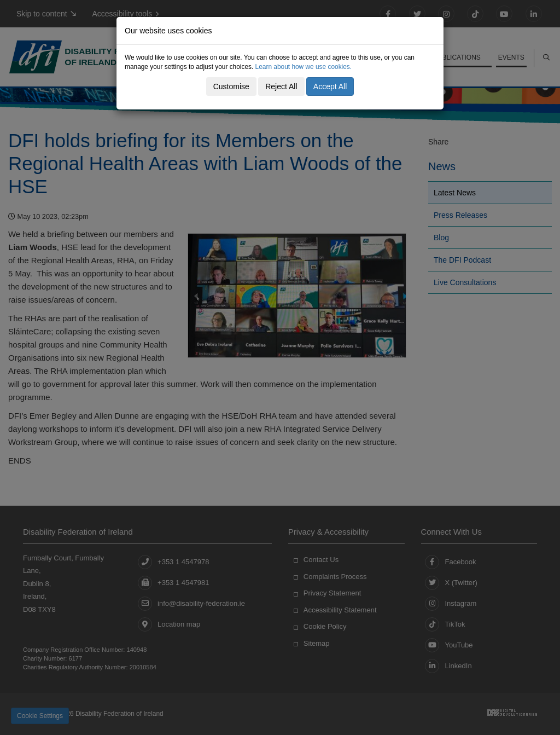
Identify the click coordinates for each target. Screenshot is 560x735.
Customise (231, 86)
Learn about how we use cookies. (304, 67)
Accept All (330, 86)
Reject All (281, 86)
